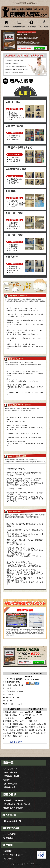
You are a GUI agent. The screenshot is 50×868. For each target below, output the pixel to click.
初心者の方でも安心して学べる (17, 804)
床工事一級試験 (11, 784)
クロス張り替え (11, 772)
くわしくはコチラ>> (17, 742)
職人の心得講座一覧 (13, 821)
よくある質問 (10, 834)
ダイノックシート (12, 769)
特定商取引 (9, 859)
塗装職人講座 (10, 787)
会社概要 (8, 851)
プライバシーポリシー (14, 855)
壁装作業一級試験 (12, 776)
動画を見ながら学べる (14, 800)
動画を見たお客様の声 (14, 808)
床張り (7, 780)
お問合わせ (9, 838)
